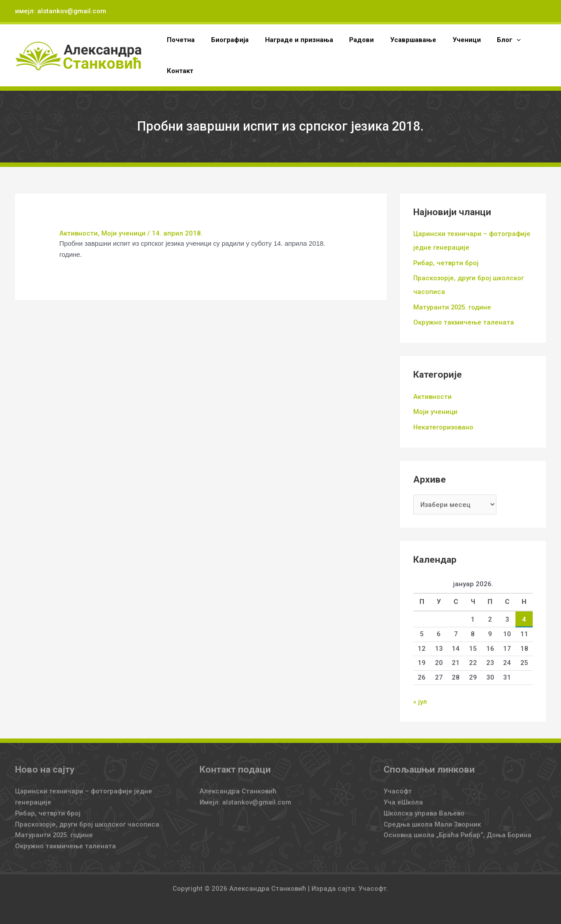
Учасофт (398, 788)
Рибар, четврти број (446, 262)
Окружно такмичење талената (464, 320)
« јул (420, 698)
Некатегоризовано (444, 424)
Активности (79, 233)
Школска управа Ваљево (424, 809)
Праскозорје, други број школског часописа (87, 820)
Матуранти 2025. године (453, 305)
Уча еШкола (403, 799)
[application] (498, 40)
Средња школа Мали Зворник (432, 820)
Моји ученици (123, 233)
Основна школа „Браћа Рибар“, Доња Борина (458, 831)
